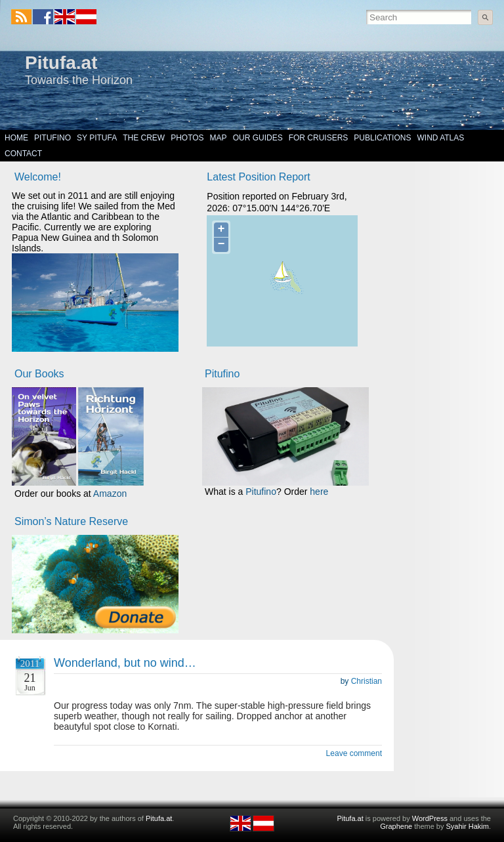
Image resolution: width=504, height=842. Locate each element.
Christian (367, 681)
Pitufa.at (61, 63)
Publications (382, 138)
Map (219, 138)
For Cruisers (319, 138)
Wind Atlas (440, 138)
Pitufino (52, 138)
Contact (23, 154)
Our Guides (258, 138)
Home (16, 138)
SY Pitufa (97, 138)
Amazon (110, 494)
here (319, 492)
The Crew (144, 138)
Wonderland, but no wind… (125, 663)
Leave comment (354, 753)
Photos (187, 138)
